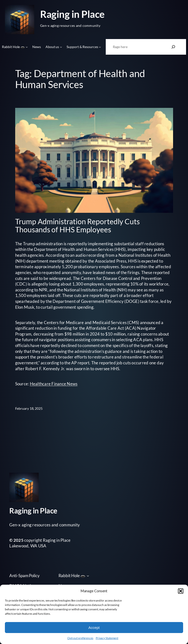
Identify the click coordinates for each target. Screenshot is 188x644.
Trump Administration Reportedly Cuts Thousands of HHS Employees (77, 226)
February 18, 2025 (29, 408)
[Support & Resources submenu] (100, 47)
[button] (181, 591)
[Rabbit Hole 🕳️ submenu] (27, 47)
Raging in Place (72, 14)
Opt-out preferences (80, 638)
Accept (94, 628)
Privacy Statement (107, 638)
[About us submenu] (61, 47)
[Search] (173, 47)
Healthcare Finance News (54, 384)
